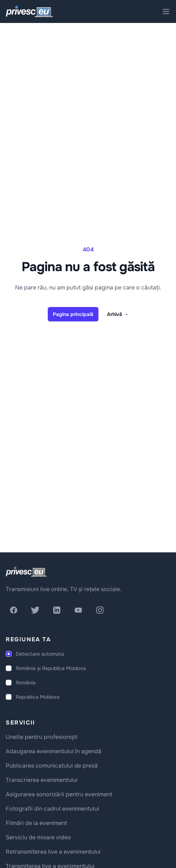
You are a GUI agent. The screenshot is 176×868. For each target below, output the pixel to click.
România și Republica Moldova (51, 668)
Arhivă (118, 314)
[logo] (26, 572)
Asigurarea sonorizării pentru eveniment (59, 794)
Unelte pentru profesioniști (42, 737)
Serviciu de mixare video (38, 837)
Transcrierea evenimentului (42, 780)
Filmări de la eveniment (36, 823)
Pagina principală (73, 314)
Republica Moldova (38, 697)
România (26, 683)
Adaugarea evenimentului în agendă (54, 751)
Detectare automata (40, 654)
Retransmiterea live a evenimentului (53, 852)
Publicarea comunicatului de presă (52, 766)
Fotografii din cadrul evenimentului (52, 809)
